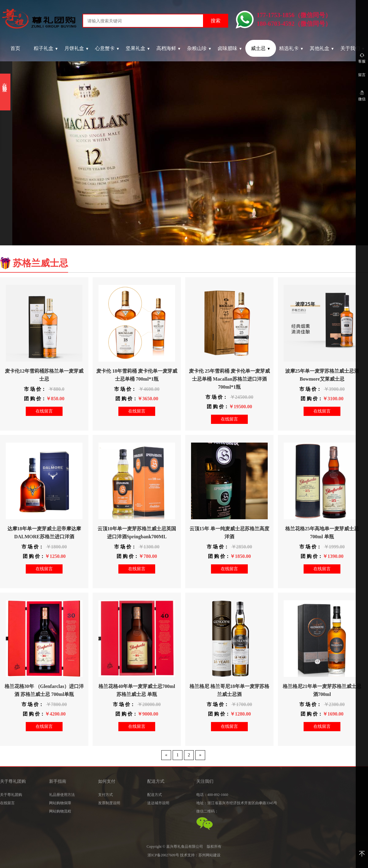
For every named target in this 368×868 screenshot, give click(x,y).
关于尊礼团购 (11, 795)
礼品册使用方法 (62, 795)
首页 (15, 48)
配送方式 (155, 795)
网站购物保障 (60, 803)
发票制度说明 (109, 803)
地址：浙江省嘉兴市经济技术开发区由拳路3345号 (237, 803)
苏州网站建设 (209, 855)
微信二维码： (207, 811)
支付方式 (105, 795)
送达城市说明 (158, 803)
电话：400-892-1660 (212, 795)
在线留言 (44, 411)
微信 (362, 96)
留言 (362, 75)
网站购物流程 (60, 811)
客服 (362, 58)
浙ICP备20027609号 (163, 855)
